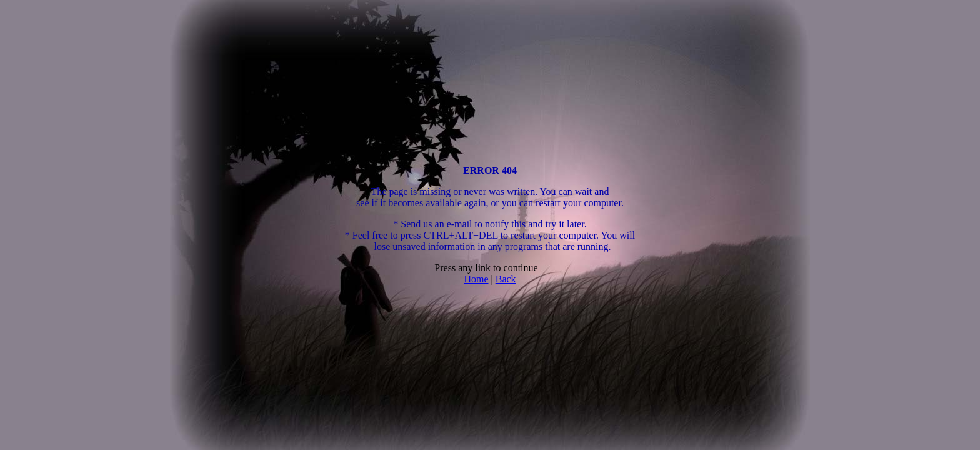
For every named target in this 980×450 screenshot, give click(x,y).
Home (476, 279)
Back (506, 279)
